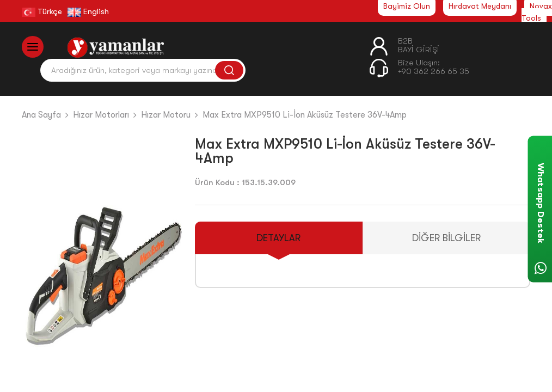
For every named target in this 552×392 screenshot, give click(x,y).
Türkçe (42, 11)
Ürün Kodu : (217, 182)
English (88, 11)
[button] (171, 271)
